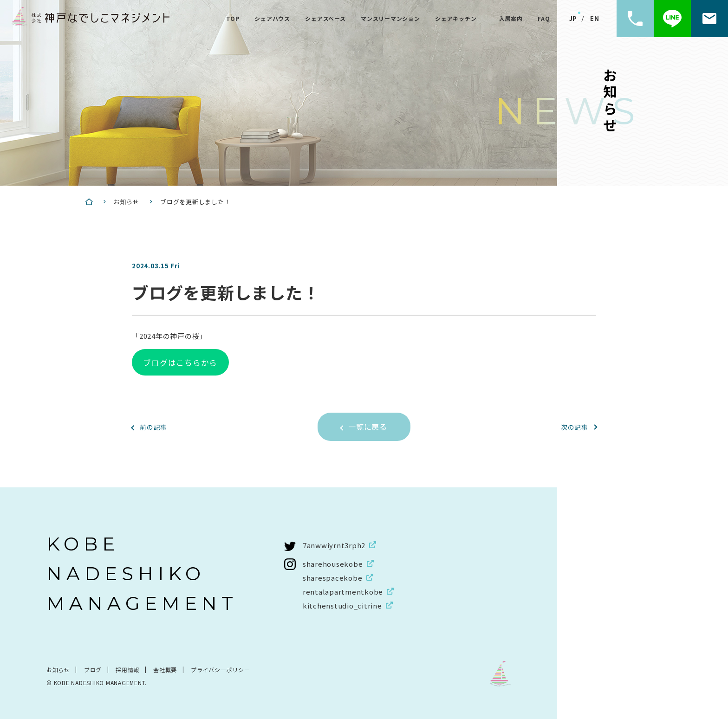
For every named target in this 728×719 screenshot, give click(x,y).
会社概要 (165, 669)
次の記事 (574, 426)
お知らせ (58, 669)
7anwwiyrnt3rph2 (334, 545)
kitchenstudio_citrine (342, 605)
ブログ (93, 669)
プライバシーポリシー (221, 669)
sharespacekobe (333, 577)
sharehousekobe (333, 563)
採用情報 (127, 669)
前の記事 (154, 426)
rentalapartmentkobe (343, 591)
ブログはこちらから (180, 362)
